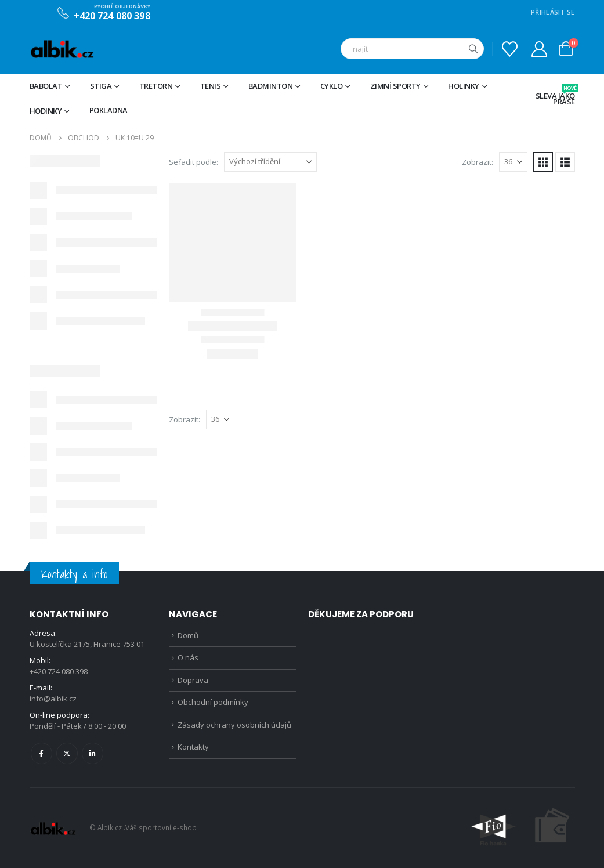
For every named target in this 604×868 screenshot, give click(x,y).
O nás (188, 657)
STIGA (101, 86)
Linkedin (93, 753)
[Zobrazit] (513, 162)
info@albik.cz (53, 699)
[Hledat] (473, 49)
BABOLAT (46, 86)
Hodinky (46, 111)
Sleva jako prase (555, 95)
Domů (188, 635)
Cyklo (332, 86)
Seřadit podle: (194, 162)
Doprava (193, 680)
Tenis (211, 86)
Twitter (67, 753)
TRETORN (156, 86)
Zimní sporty (395, 86)
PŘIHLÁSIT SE (553, 12)
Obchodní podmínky (213, 702)
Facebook (41, 753)
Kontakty (193, 747)
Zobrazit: (478, 162)
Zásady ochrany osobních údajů (234, 725)
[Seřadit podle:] (270, 162)
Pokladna (108, 110)
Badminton (271, 86)
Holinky (464, 86)
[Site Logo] (62, 49)
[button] (543, 162)
